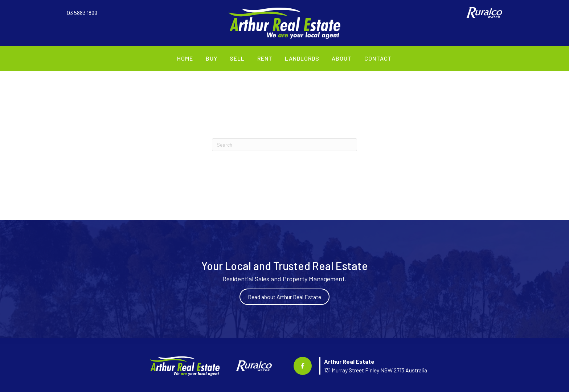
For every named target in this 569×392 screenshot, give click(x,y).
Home (185, 58)
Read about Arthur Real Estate (284, 297)
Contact (378, 58)
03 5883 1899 (82, 13)
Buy (212, 58)
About (342, 58)
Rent (265, 58)
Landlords (302, 58)
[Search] (284, 145)
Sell (237, 58)
